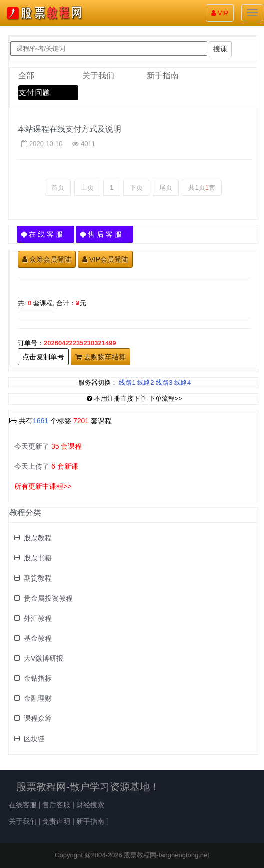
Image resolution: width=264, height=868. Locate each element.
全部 (26, 76)
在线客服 (23, 805)
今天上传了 (46, 466)
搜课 (220, 49)
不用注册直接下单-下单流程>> (135, 399)
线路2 (146, 383)
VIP (220, 13)
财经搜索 (90, 805)
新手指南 (163, 76)
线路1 (127, 383)
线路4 (183, 383)
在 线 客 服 (45, 234)
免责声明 (56, 821)
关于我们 (98, 76)
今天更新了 (48, 446)
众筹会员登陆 (47, 259)
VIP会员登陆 (105, 259)
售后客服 (56, 805)
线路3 (164, 383)
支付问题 (34, 93)
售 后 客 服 (104, 234)
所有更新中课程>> (43, 486)
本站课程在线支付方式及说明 (69, 129)
